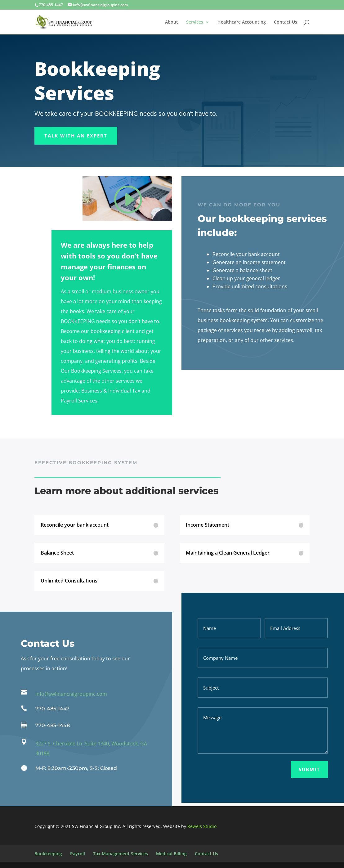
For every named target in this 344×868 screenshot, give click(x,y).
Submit (309, 769)
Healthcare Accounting (242, 22)
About (172, 22)
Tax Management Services (121, 854)
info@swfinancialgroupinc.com (71, 694)
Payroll (78, 854)
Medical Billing (171, 854)
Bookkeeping (48, 854)
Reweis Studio (202, 826)
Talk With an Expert (76, 136)
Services (195, 22)
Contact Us (286, 22)
